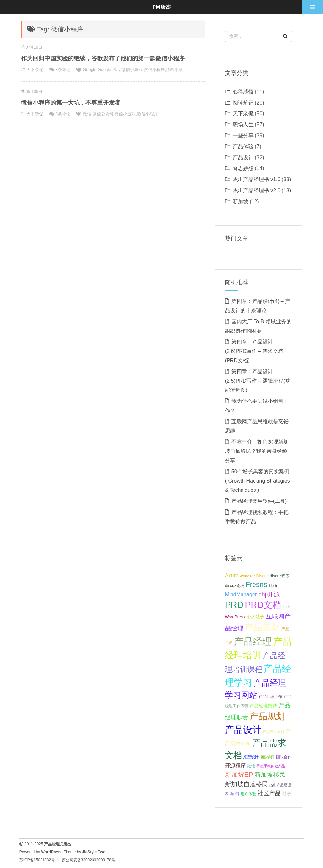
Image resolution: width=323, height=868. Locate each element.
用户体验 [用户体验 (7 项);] (248, 794)
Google (90, 70)
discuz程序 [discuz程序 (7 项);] (279, 576)
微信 (87, 114)
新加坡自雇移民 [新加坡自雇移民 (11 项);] (247, 784)
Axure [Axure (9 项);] (232, 575)
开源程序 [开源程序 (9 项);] (235, 765)
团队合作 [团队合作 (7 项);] (284, 757)
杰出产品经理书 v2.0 (257, 190)
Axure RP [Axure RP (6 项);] (247, 576)
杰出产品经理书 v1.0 (257, 179)
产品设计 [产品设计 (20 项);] (243, 730)
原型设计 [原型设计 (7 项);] (251, 757)
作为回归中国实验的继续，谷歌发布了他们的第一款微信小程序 (103, 58)
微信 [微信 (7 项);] (251, 766)
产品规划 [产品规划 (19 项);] (267, 716)
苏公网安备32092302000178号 (88, 860)
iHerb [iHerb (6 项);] (273, 586)
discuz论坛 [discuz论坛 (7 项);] (235, 586)
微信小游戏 (132, 70)
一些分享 (243, 136)
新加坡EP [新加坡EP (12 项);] (239, 775)
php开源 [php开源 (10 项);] (269, 594)
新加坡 (241, 201)
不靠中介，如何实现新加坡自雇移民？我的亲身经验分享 (257, 451)
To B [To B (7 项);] (286, 607)
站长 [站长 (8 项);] (287, 794)
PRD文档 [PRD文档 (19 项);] (263, 605)
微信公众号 (103, 114)
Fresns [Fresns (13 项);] (256, 584)
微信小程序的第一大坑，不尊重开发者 (71, 103)
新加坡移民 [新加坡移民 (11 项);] (270, 775)
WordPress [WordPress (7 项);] (235, 617)
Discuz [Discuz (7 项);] (262, 576)
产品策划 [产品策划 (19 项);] (262, 627)
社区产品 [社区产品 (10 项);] (269, 793)
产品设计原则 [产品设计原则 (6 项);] (273, 732)
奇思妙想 (243, 168)
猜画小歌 (174, 70)
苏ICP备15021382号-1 (39, 860)
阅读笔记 (243, 103)
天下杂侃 (35, 70)
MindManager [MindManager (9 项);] (241, 594)
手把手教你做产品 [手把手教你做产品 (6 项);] (271, 766)
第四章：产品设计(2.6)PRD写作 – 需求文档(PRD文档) (254, 351)
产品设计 (243, 158)
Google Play (109, 70)
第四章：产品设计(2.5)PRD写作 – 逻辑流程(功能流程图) (258, 381)
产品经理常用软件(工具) (259, 501)
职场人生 (243, 124)
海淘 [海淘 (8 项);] (234, 794)
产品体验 (243, 147)
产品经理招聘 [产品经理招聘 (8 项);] (263, 706)
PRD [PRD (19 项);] (234, 605)
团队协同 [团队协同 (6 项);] (267, 757)
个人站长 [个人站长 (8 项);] (255, 617)
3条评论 (63, 70)
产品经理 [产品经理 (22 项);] (253, 641)
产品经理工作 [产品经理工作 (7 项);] (270, 697)
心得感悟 (243, 92)
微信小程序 (154, 70)
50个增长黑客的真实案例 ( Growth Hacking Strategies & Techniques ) (257, 481)
